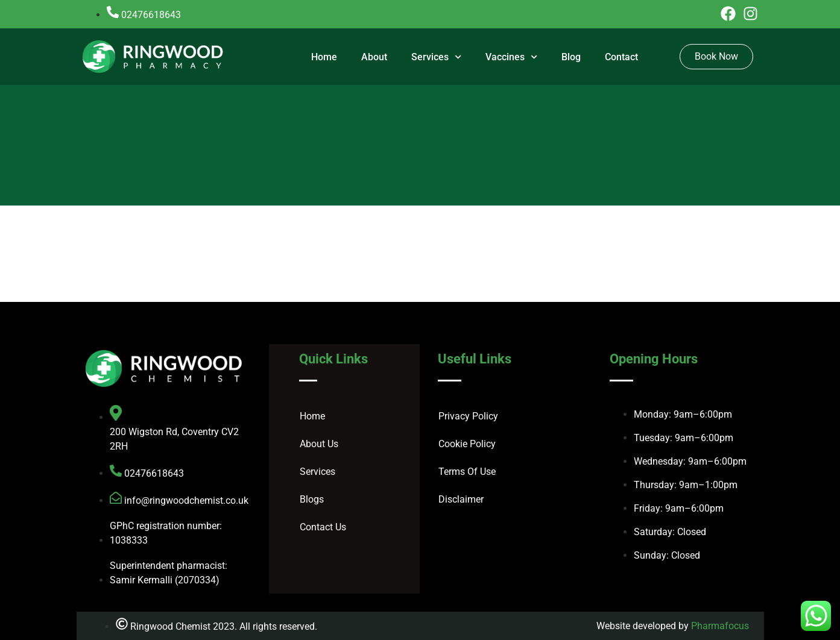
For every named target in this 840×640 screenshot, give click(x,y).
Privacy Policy (468, 416)
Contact (621, 57)
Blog (571, 57)
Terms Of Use (467, 472)
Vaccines (511, 57)
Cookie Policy (467, 444)
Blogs (312, 499)
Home (324, 57)
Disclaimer (461, 499)
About (374, 57)
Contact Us (323, 527)
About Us (319, 444)
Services (436, 57)
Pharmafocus (720, 626)
